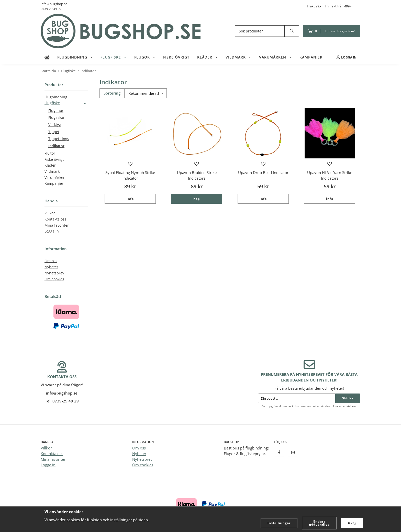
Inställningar (279, 523)
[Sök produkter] (260, 31)
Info (130, 199)
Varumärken (275, 57)
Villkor (50, 213)
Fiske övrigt (176, 57)
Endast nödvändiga (319, 523)
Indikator (56, 146)
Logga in (52, 231)
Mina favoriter (57, 225)
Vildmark (238, 57)
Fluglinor (56, 111)
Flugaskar (57, 118)
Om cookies (54, 279)
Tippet (54, 132)
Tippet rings (59, 139)
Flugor (145, 57)
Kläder (208, 57)
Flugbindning (75, 57)
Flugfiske (114, 57)
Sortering (112, 93)
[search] (292, 31)
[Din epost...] (297, 398)
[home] (47, 57)
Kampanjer (311, 57)
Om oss (51, 261)
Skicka (348, 398)
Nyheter (51, 267)
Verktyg (55, 125)
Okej (352, 523)
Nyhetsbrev (54, 273)
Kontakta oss (55, 219)
